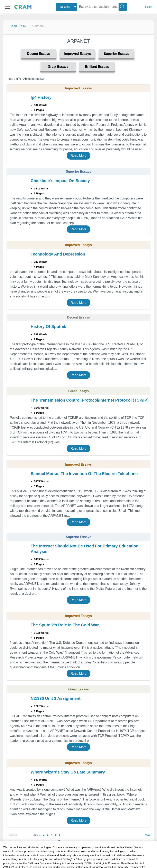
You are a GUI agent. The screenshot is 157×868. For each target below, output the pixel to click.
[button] (7, 7)
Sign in (149, 7)
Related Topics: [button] (83, 843)
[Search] (123, 7)
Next (148, 835)
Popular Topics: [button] (83, 852)
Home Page (18, 26)
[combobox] (67, 7)
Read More (78, 156)
